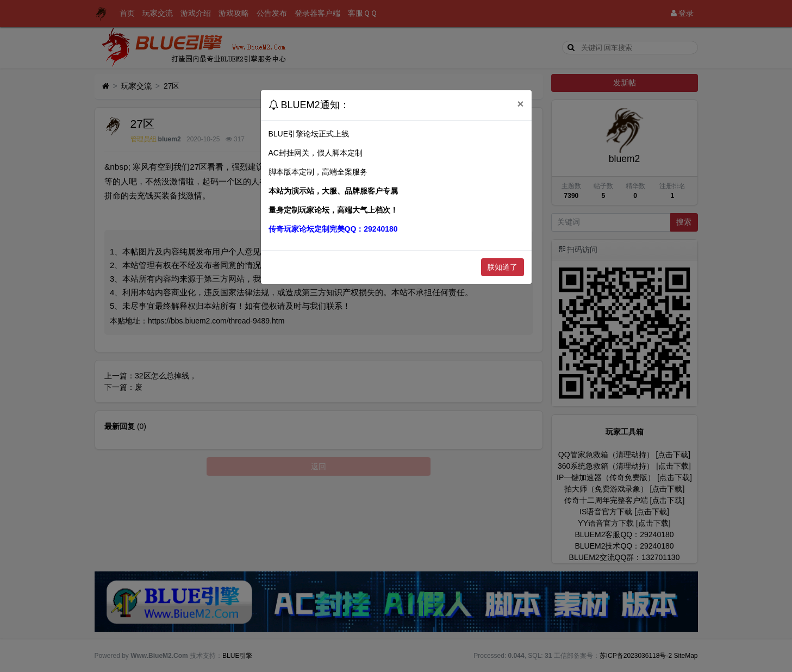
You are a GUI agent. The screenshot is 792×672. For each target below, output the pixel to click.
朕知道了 (502, 267)
